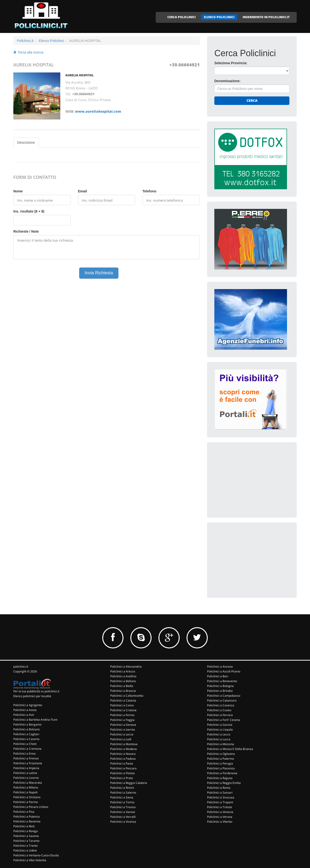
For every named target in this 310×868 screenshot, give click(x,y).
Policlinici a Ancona (220, 667)
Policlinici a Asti (24, 715)
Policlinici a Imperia (26, 768)
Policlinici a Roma (219, 788)
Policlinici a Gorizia (220, 725)
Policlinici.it (25, 41)
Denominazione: (227, 81)
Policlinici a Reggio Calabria (129, 783)
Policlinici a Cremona (27, 749)
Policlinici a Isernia (123, 730)
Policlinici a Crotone (123, 710)
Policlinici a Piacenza (221, 768)
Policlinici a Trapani (220, 802)
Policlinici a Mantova (124, 744)
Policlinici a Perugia (220, 763)
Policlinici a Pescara (123, 768)
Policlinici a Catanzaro (222, 700)
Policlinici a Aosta (25, 710)
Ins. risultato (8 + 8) (29, 211)
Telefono (149, 191)
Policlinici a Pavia (122, 763)
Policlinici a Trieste (220, 807)
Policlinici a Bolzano (27, 729)
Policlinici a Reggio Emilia (224, 783)
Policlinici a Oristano (27, 797)
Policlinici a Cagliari (26, 734)
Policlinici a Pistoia (122, 773)
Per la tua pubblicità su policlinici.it (36, 691)
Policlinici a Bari (218, 676)
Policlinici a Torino (122, 802)
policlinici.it (21, 667)
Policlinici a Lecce (122, 734)
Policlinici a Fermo (122, 715)
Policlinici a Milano (26, 787)
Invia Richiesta (99, 273)
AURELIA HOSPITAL (80, 75)
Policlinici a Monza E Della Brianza (230, 749)
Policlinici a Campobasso (224, 696)
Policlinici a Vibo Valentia (30, 860)
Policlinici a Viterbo (220, 822)
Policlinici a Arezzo (123, 671)
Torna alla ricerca (28, 52)
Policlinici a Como (122, 705)
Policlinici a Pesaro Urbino (31, 807)
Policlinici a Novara (123, 754)
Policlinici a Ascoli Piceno (224, 671)
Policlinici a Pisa (24, 812)
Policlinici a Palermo (221, 759)
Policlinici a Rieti (24, 826)
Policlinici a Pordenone (222, 773)
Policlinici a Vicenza (123, 822)
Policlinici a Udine (25, 850)
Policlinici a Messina (221, 744)
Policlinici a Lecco (219, 734)
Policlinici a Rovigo (26, 831)
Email (82, 191)
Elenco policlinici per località (32, 696)
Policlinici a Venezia (220, 812)
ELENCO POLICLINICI (219, 17)
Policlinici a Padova (123, 759)
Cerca (252, 100)
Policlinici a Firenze (26, 758)
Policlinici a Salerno (123, 793)
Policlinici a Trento (26, 846)
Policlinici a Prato (122, 778)
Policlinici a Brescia (123, 691)
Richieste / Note (26, 231)
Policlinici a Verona (220, 817)
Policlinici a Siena (122, 797)
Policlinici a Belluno (123, 681)
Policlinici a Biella (122, 686)
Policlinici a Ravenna (27, 821)
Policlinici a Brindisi (220, 691)
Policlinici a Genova (123, 725)
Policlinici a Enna (24, 754)
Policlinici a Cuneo (219, 710)
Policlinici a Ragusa (220, 778)
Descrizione (26, 142)
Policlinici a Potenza (27, 817)
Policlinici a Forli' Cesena (224, 720)
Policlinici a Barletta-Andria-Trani (35, 720)
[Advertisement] (251, 480)
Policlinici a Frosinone (28, 763)
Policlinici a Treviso (123, 807)
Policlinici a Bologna (220, 686)
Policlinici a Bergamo (27, 724)
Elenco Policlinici (51, 41)
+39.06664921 (185, 65)
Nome (18, 191)
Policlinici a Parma (26, 802)
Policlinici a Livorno (26, 778)
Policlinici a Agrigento (28, 705)
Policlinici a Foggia (122, 720)
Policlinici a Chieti (25, 744)
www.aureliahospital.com (98, 111)
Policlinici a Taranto (26, 841)
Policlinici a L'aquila (220, 730)
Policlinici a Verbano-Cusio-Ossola (36, 855)
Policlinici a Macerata (28, 783)
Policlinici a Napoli (25, 792)
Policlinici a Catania (123, 700)
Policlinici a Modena (124, 749)
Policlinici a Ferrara (220, 715)
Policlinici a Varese (123, 812)
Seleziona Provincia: (231, 63)
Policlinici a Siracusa (221, 797)
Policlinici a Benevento (222, 681)
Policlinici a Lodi (121, 739)
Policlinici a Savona (26, 836)
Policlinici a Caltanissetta (127, 696)
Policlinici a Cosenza (221, 705)
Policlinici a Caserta (26, 739)
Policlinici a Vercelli (123, 817)
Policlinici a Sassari (220, 793)
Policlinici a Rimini (122, 788)
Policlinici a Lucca (219, 739)
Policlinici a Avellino (123, 676)
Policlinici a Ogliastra (221, 754)
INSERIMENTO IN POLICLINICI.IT (266, 17)
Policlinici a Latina (25, 773)
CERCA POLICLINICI (182, 17)
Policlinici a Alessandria (126, 667)
